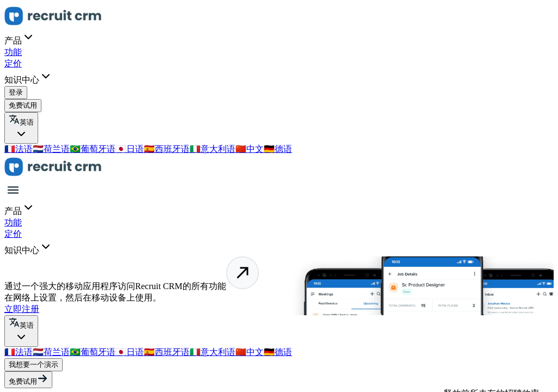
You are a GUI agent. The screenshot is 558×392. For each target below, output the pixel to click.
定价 (13, 63)
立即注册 (22, 309)
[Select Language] (21, 128)
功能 (13, 52)
